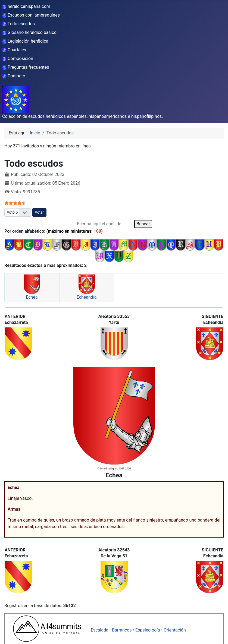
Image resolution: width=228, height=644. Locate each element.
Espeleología (148, 630)
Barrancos (122, 630)
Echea (32, 297)
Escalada (100, 630)
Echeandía (87, 297)
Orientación (175, 630)
